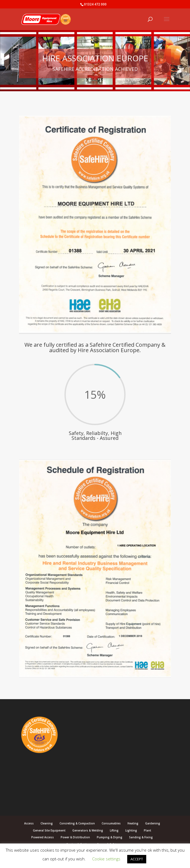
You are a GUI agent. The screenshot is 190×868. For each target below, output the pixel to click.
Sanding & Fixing (141, 837)
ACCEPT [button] (137, 859)
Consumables (111, 823)
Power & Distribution (75, 837)
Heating (133, 823)
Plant (147, 830)
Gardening (153, 823)
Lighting (131, 830)
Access (29, 823)
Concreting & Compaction (77, 823)
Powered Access (43, 837)
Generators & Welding (88, 830)
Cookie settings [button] (106, 859)
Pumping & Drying (110, 837)
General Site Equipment (49, 830)
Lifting (114, 830)
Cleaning (47, 823)
